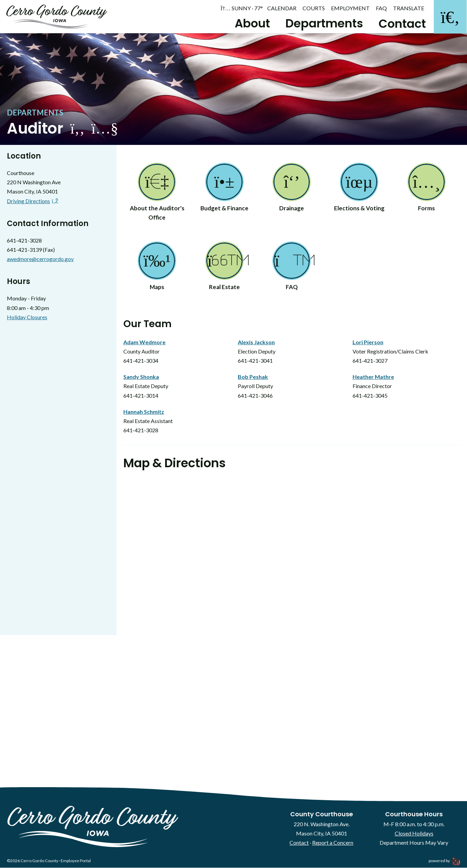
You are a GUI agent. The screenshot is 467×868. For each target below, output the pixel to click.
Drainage (292, 189)
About (251, 23)
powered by (444, 862)
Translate (409, 8)
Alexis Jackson (256, 343)
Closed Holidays (414, 834)
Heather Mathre (373, 378)
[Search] (450, 17)
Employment (350, 8)
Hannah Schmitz (144, 413)
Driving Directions (33, 202)
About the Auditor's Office (157, 193)
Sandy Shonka (141, 378)
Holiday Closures (27, 318)
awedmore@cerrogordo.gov (40, 260)
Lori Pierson (368, 343)
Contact (401, 24)
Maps (157, 268)
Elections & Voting (359, 189)
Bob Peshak (253, 378)
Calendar (282, 8)
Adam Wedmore (144, 343)
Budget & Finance (224, 189)
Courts (314, 8)
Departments (323, 23)
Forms (427, 189)
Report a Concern (333, 844)
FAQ (381, 8)
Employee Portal (76, 862)
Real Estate (224, 268)
